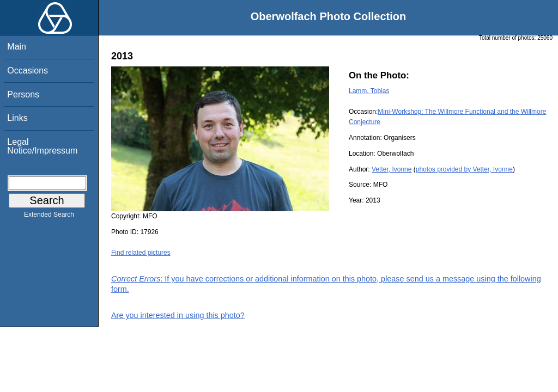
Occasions (28, 71)
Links (17, 118)
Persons (23, 94)
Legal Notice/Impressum (42, 146)
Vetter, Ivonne (392, 169)
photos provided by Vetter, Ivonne (464, 169)
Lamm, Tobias (369, 91)
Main (17, 47)
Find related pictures (141, 253)
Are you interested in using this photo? (178, 315)
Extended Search (49, 217)
